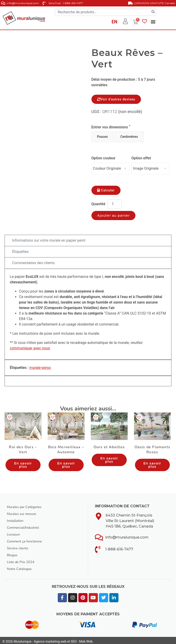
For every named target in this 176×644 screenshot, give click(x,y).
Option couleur (103, 158)
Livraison (14, 532)
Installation (16, 518)
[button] (153, 22)
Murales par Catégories (26, 505)
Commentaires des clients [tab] (33, 261)
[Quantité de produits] (115, 202)
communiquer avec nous (30, 346)
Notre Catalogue (21, 567)
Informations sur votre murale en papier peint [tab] (49, 238)
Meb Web (86, 639)
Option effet (141, 158)
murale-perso (40, 365)
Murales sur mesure (23, 511)
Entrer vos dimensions (110, 127)
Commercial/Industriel (25, 525)
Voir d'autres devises (116, 99)
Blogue (13, 553)
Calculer (106, 188)
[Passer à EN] (114, 22)
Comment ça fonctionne (26, 539)
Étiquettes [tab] (20, 249)
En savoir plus (23, 463)
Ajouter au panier (114, 213)
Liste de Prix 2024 (22, 560)
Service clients (19, 546)
